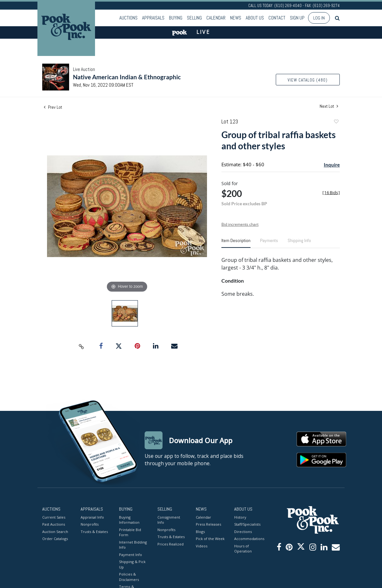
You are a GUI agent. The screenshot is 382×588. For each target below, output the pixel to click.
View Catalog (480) (308, 80)
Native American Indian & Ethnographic (127, 77)
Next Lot (329, 106)
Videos (202, 546)
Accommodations (249, 539)
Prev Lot (53, 107)
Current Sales (54, 517)
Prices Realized (171, 544)
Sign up (297, 18)
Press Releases (208, 524)
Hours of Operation (243, 549)
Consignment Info (169, 520)
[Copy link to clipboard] (82, 346)
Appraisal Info (92, 517)
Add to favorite (336, 122)
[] (331, 193)
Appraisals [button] (153, 18)
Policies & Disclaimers (129, 577)
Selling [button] (194, 18)
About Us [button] (255, 18)
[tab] (236, 243)
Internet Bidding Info (133, 545)
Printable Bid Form (130, 532)
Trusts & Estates (94, 532)
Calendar (216, 18)
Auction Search (55, 532)
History (240, 517)
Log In (319, 18)
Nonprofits (90, 524)
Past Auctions (54, 524)
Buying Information (129, 520)
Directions (243, 532)
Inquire (332, 165)
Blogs (200, 532)
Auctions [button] (128, 18)
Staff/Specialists (247, 524)
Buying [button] (176, 18)
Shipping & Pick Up (132, 564)
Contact (277, 18)
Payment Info (131, 555)
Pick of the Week (210, 539)
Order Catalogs (55, 539)
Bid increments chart (240, 224)
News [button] (236, 18)
